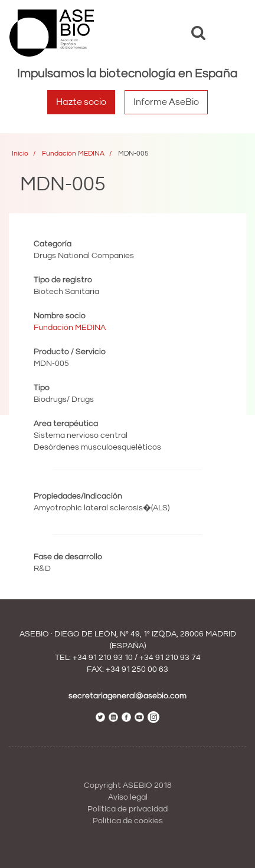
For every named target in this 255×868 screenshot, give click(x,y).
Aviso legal (128, 797)
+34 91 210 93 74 (170, 658)
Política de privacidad (127, 809)
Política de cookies (128, 821)
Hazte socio (81, 102)
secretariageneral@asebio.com (127, 696)
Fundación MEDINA (73, 154)
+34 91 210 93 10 (103, 658)
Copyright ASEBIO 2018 (128, 786)
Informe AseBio (166, 102)
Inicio (20, 154)
